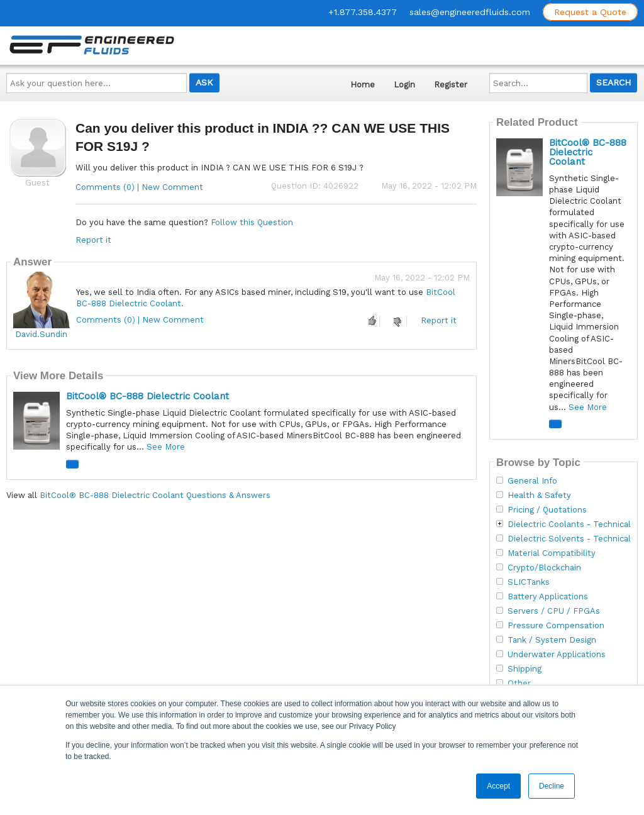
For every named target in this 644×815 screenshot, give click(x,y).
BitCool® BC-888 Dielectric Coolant (147, 396)
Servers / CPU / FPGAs (554, 611)
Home (363, 85)
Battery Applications (548, 597)
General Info (532, 481)
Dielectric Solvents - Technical (569, 539)
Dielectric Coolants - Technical (569, 524)
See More (166, 447)
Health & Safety (539, 496)
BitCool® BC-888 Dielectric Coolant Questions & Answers (155, 495)
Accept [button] (498, 786)
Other (519, 684)
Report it (93, 240)
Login (404, 85)
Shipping (525, 669)
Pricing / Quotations (547, 510)
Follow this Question (252, 222)
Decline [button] (552, 786)
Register (451, 85)
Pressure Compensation (556, 626)
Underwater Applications (557, 655)
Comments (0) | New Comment (139, 187)
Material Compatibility (552, 553)
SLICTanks (529, 582)
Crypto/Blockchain (544, 568)
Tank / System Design (552, 640)
